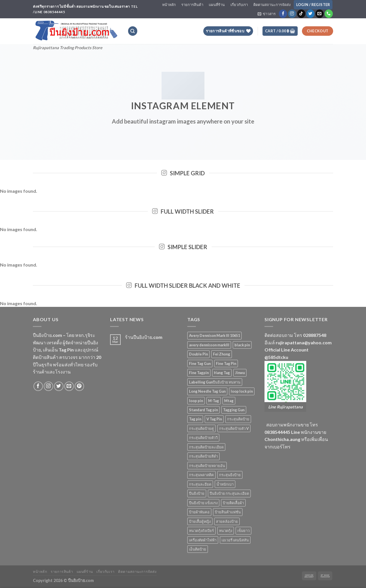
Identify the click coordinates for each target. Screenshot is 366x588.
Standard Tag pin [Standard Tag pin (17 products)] (203, 410)
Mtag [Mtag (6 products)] (229, 401)
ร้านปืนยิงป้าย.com (144, 337)
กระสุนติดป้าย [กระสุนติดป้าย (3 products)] (238, 419)
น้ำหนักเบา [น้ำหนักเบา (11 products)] (225, 484)
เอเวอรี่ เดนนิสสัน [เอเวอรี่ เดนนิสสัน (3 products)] (235, 540)
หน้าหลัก (169, 5)
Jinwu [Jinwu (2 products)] (240, 373)
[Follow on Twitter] (310, 14)
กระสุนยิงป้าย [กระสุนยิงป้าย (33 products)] (230, 475)
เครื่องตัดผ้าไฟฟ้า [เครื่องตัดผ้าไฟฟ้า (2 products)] (203, 540)
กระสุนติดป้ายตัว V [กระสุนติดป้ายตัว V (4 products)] (234, 428)
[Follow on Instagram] (292, 14)
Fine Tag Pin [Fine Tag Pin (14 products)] (226, 363)
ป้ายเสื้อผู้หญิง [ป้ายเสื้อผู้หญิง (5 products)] (200, 521)
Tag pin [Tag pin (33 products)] (195, 419)
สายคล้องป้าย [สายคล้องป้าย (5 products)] (227, 521)
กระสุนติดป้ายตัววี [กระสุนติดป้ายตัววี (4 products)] (203, 438)
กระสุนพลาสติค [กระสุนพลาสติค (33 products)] (201, 475)
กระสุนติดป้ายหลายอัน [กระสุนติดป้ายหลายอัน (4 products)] (207, 466)
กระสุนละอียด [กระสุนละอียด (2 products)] (200, 484)
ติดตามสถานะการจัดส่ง (272, 5)
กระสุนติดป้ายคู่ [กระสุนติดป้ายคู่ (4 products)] (201, 428)
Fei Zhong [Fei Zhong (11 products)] (222, 354)
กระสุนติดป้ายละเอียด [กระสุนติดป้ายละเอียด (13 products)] (206, 447)
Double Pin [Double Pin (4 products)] (198, 354)
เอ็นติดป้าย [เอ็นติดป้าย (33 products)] (198, 549)
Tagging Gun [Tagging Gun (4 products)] (234, 410)
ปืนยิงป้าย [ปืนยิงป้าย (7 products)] (197, 493)
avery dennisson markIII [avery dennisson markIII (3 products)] (209, 345)
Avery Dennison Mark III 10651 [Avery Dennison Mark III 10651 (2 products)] (214, 335)
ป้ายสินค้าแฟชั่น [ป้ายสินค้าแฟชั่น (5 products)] (228, 512)
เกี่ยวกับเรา (239, 5)
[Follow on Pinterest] (79, 386)
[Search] (133, 31)
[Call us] (329, 14)
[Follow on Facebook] (283, 14)
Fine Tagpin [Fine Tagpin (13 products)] (199, 373)
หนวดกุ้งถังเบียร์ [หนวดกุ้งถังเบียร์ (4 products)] (201, 531)
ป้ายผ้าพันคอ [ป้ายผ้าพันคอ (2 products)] (199, 512)
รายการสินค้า (192, 5)
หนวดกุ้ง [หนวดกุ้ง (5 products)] (226, 531)
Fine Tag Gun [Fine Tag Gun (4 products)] (200, 363)
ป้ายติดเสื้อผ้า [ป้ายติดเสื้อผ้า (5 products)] (233, 503)
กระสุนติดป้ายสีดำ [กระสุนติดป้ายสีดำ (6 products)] (203, 456)
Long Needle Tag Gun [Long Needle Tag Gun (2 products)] (207, 391)
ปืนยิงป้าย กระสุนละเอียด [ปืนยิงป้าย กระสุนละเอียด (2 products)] (229, 493)
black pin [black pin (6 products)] (242, 345)
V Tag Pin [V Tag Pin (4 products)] (214, 419)
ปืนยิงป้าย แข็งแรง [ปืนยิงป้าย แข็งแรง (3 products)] (203, 503)
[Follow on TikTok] (301, 14)
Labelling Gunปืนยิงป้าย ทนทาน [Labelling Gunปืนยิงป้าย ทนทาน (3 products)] (215, 382)
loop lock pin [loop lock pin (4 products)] (242, 391)
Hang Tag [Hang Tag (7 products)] (222, 373)
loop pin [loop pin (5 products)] (196, 401)
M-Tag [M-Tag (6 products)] (214, 401)
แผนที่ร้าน (217, 5)
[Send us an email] (320, 14)
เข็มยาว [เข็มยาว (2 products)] (243, 531)
